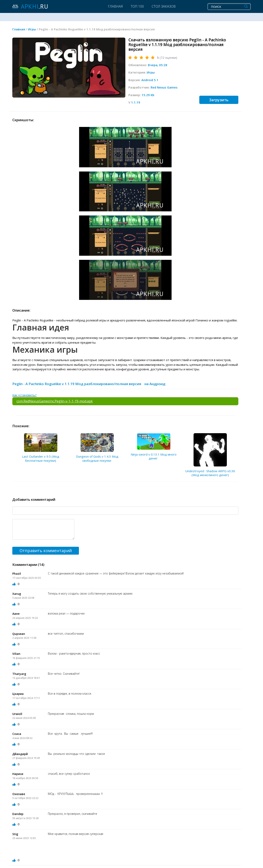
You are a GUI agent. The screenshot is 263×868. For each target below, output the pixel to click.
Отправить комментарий (46, 551)
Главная (115, 6)
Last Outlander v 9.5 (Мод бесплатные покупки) (41, 458)
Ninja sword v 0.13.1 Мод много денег (154, 456)
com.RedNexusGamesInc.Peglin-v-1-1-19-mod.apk (55, 401)
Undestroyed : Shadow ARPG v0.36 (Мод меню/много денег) (210, 473)
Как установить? (24, 395)
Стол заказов (164, 6)
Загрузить (219, 100)
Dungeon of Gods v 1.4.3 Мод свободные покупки (97, 458)
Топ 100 (137, 6)
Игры (151, 72)
